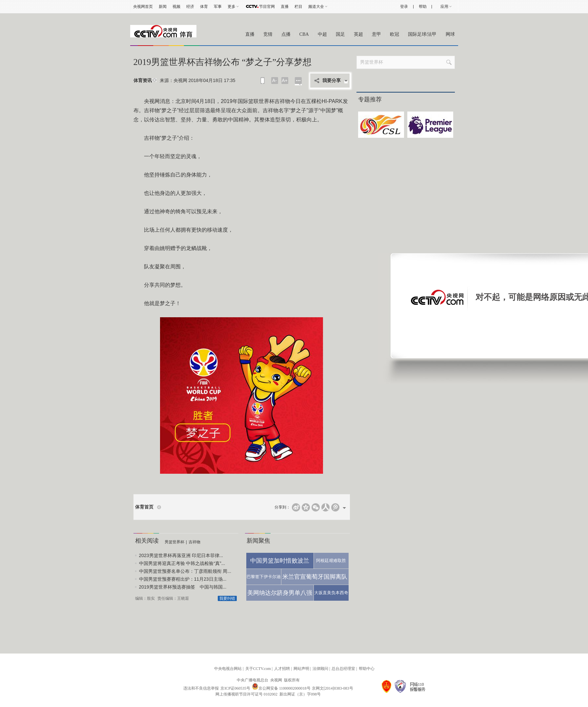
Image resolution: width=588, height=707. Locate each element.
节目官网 (267, 7)
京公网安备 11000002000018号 (281, 688)
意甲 (376, 34)
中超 (322, 34)
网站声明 (301, 669)
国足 (340, 34)
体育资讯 (143, 81)
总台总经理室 (343, 669)
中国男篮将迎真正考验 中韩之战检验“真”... (182, 563)
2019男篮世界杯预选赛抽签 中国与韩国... (183, 587)
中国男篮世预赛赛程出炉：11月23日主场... (183, 579)
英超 (358, 34)
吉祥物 (194, 542)
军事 (218, 7)
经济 (190, 7)
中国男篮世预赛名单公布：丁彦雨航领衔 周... (185, 571)
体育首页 (144, 507)
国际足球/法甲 (422, 34)
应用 (444, 7)
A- (274, 80)
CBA (304, 34)
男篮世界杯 (174, 542)
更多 (232, 7)
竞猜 (268, 34)
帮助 (423, 7)
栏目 (298, 7)
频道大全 (316, 7)
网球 (450, 34)
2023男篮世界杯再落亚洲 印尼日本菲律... (181, 555)
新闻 (163, 7)
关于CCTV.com (258, 669)
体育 (204, 7)
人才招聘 (282, 669)
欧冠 (395, 34)
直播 (285, 7)
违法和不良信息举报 (201, 688)
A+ (285, 80)
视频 (176, 7)
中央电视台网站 (228, 669)
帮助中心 (367, 669)
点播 (286, 34)
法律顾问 (320, 669)
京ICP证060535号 (235, 688)
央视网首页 (143, 7)
